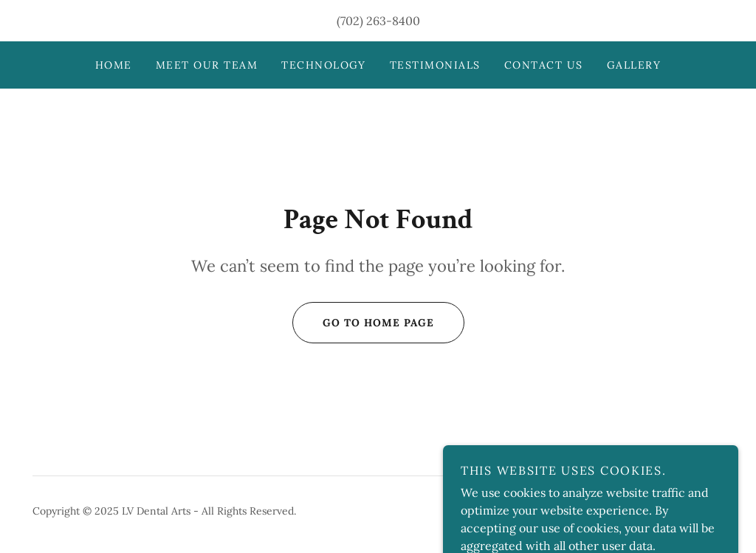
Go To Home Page (363, 323)
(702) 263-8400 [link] (378, 21)
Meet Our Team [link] (207, 65)
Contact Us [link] (544, 65)
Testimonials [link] (435, 65)
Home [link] (114, 65)
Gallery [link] (634, 65)
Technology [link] (324, 65)
